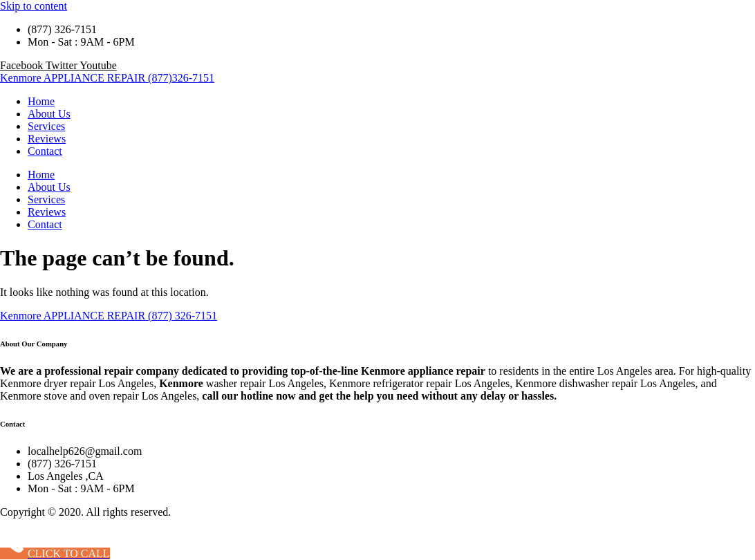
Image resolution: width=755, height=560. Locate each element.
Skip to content (34, 6)
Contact (45, 151)
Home (41, 101)
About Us (49, 114)
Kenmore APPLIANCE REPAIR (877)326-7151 (107, 78)
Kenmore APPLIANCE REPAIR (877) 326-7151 (109, 316)
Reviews (47, 139)
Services (46, 126)
